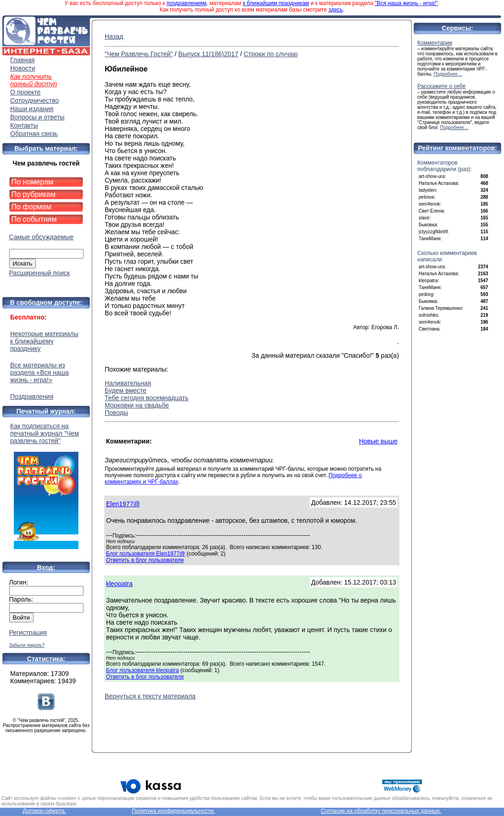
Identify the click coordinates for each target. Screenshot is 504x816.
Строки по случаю (270, 54)
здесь (335, 10)
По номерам (33, 182)
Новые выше (378, 441)
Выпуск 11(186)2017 (208, 54)
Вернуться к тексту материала (150, 696)
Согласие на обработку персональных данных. (381, 811)
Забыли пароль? (27, 645)
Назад (114, 36)
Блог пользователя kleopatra (142, 670)
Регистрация (28, 633)
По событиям (34, 219)
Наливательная (128, 383)
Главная (22, 60)
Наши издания (32, 109)
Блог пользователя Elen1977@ (145, 554)
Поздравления (32, 396)
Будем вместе (126, 390)
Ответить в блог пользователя (145, 560)
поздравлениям (186, 3)
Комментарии (435, 43)
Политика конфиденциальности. (173, 811)
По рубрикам (34, 194)
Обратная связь (34, 134)
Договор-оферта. (44, 811)
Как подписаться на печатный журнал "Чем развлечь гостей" (46, 486)
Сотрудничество (34, 101)
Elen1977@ (123, 504)
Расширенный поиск (40, 273)
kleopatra (119, 584)
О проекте (25, 92)
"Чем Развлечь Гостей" (139, 54)
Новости (23, 68)
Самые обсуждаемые (42, 237)
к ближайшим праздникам (276, 3)
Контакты (24, 125)
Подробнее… (448, 74)
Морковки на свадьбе (137, 405)
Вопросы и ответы (37, 117)
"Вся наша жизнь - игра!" (406, 3)
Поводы (116, 413)
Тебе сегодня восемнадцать (147, 398)
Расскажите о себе (442, 86)
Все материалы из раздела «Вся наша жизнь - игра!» (39, 373)
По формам (32, 207)
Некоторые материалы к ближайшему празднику (44, 341)
